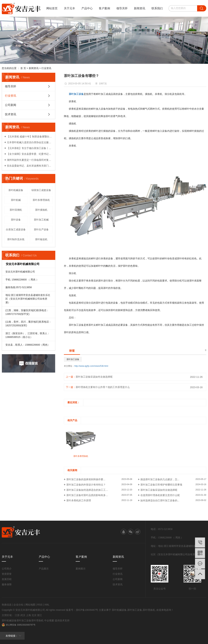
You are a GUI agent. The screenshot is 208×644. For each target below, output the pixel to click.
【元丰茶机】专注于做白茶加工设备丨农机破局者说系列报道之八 (30, 148)
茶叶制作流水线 (16, 239)
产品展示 (44, 569)
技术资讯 (11, 114)
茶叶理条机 (149, 610)
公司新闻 (11, 105)
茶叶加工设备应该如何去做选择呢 (94, 377)
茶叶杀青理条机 (41, 200)
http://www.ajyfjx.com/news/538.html (91, 366)
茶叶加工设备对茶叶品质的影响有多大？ (88, 495)
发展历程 (7, 579)
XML (47, 605)
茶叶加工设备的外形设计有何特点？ (86, 485)
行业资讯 (46, 68)
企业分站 (18, 605)
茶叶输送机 (41, 239)
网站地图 (30, 605)
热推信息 (7, 605)
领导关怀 (122, 8)
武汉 (23, 615)
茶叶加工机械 (41, 220)
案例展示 (81, 569)
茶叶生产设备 (41, 229)
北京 (34, 615)
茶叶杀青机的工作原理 (79, 500)
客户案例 (104, 8)
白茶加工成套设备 (16, 229)
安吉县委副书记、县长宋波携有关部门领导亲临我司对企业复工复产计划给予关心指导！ (30, 166)
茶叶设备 (16, 220)
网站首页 (52, 8)
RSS (40, 605)
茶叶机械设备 (16, 190)
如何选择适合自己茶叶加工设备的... (160, 500)
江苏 (17, 615)
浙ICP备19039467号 (87, 610)
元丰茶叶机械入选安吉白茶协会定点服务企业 (30, 142)
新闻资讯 (140, 8)
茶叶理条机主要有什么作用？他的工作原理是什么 (103, 387)
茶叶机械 (16, 200)
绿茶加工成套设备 (41, 190)
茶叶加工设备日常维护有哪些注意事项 (161, 485)
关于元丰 (70, 8)
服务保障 (7, 584)
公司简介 (7, 569)
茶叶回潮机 (16, 210)
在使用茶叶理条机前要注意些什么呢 (160, 495)
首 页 (23, 68)
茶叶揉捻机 (41, 210)
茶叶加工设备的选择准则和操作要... (86, 479)
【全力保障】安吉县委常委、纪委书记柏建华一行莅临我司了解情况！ (30, 154)
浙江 (39, 615)
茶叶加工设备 (73, 359)
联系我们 (157, 8)
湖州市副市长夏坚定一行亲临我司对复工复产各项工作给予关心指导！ (30, 160)
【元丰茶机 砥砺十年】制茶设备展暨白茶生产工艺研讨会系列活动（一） (30, 137)
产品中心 (87, 8)
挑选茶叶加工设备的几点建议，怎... (160, 479)
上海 (28, 615)
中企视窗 (49, 620)
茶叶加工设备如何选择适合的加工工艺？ (88, 490)
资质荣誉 (7, 574)
